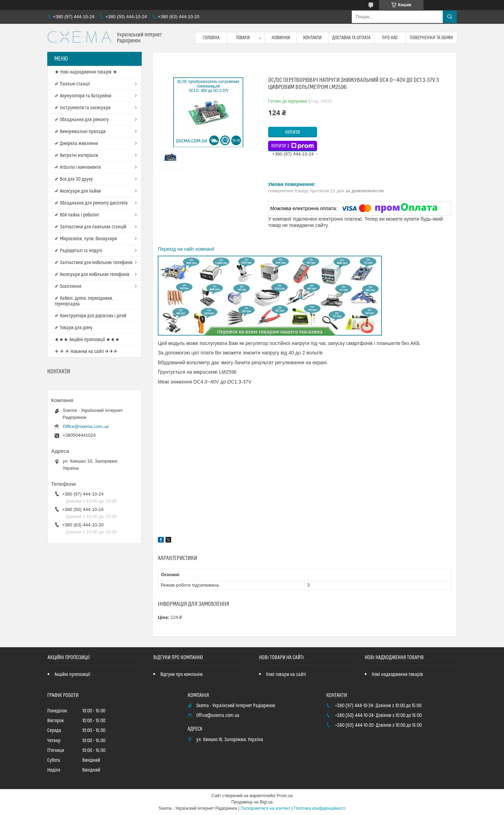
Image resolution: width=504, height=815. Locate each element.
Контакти (312, 38)
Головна (211, 38)
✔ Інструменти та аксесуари (83, 108)
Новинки (281, 38)
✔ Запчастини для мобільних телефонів (94, 263)
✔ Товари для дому (73, 328)
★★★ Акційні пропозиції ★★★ (87, 340)
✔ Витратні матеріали (76, 156)
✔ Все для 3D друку (74, 179)
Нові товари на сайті (286, 675)
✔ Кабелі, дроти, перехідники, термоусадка (84, 301)
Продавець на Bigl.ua (252, 802)
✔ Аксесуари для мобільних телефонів (92, 275)
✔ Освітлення (68, 286)
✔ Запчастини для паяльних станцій (90, 227)
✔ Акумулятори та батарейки (83, 96)
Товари (243, 38)
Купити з (293, 146)
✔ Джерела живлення (76, 144)
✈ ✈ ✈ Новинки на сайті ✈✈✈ (86, 352)
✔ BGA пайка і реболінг (77, 215)
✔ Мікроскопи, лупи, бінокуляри (86, 239)
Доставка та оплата (351, 38)
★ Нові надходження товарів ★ (86, 72)
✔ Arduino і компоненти (78, 167)
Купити (293, 132)
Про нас (390, 38)
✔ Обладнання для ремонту (82, 120)
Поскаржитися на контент (265, 808)
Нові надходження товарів (397, 675)
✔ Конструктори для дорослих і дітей (90, 316)
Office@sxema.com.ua (86, 426)
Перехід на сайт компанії (186, 249)
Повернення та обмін (432, 38)
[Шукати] (450, 17)
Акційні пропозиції (72, 675)
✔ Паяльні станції (72, 84)
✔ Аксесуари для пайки (78, 191)
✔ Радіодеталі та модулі (78, 251)
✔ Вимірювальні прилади (80, 132)
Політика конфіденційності (320, 808)
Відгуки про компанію (181, 675)
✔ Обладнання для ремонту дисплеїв (91, 203)
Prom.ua (285, 796)
